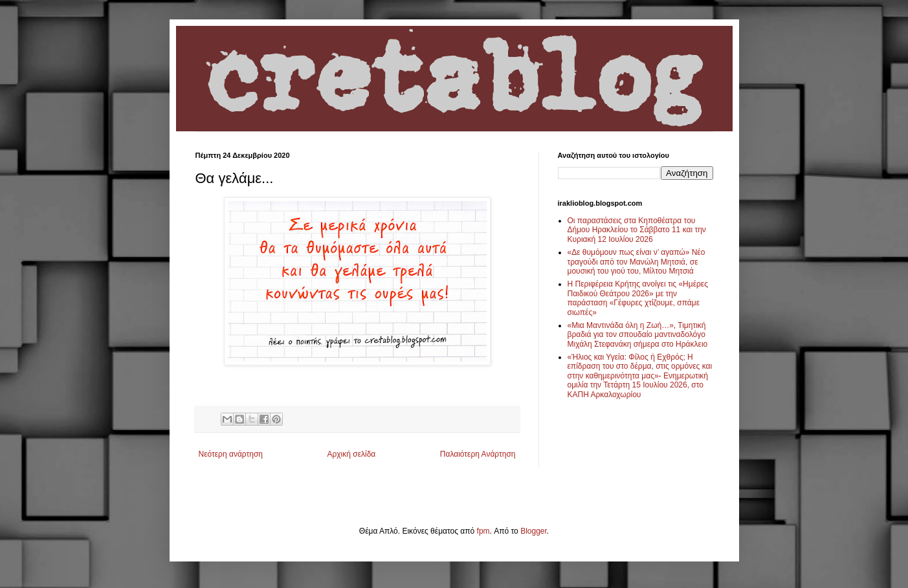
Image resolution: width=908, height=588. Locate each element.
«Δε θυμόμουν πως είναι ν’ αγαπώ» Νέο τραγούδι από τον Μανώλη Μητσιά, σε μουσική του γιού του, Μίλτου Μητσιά (637, 262)
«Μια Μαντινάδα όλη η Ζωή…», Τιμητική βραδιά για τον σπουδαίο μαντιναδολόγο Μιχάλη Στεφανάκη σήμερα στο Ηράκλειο (638, 335)
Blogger (534, 531)
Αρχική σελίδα (351, 454)
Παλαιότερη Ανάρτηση (478, 454)
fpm (483, 531)
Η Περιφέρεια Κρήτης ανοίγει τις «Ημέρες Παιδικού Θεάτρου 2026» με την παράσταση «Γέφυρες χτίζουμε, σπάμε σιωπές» (638, 298)
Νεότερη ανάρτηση (231, 454)
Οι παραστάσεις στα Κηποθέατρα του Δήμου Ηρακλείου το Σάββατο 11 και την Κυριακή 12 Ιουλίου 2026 (637, 230)
